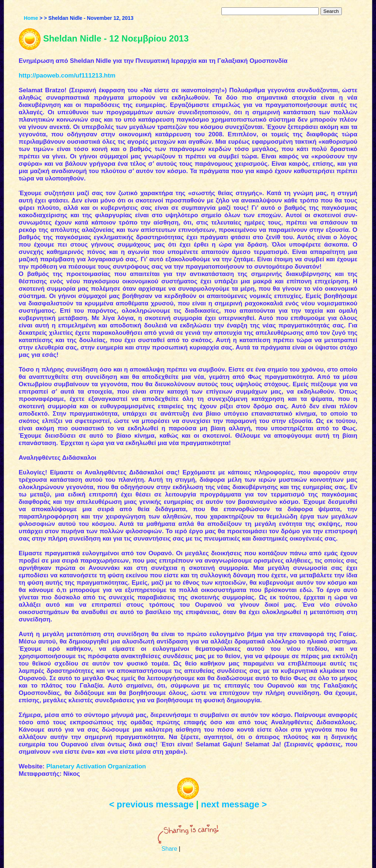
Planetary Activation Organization (96, 766)
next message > (234, 804)
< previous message (151, 804)
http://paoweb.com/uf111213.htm (67, 76)
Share (169, 849)
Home (31, 18)
